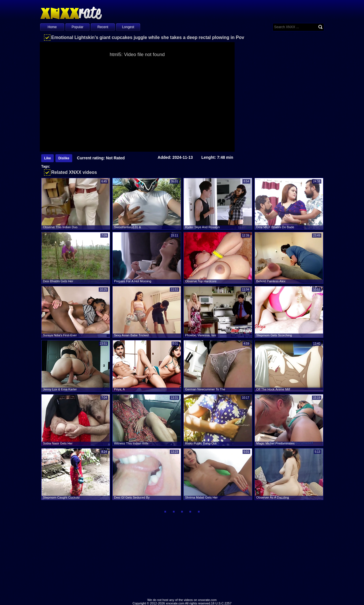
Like (47, 158)
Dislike (64, 158)
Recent (103, 27)
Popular (77, 27)
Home (52, 27)
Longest (128, 27)
